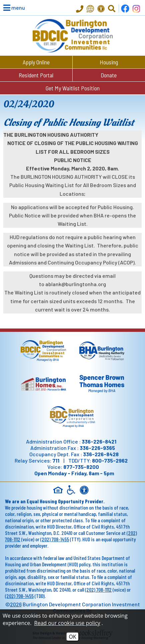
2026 (16, 604)
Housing (109, 62)
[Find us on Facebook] (125, 9)
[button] (10, 8)
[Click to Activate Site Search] (112, 9)
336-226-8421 (99, 441)
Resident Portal (36, 75)
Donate (109, 75)
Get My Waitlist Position (73, 88)
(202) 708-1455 (55, 539)
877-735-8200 (81, 467)
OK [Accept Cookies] (72, 637)
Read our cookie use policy (67, 623)
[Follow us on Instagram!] (136, 9)
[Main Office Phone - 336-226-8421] (80, 10)
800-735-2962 (110, 460)
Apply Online (36, 62)
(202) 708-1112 (98, 589)
